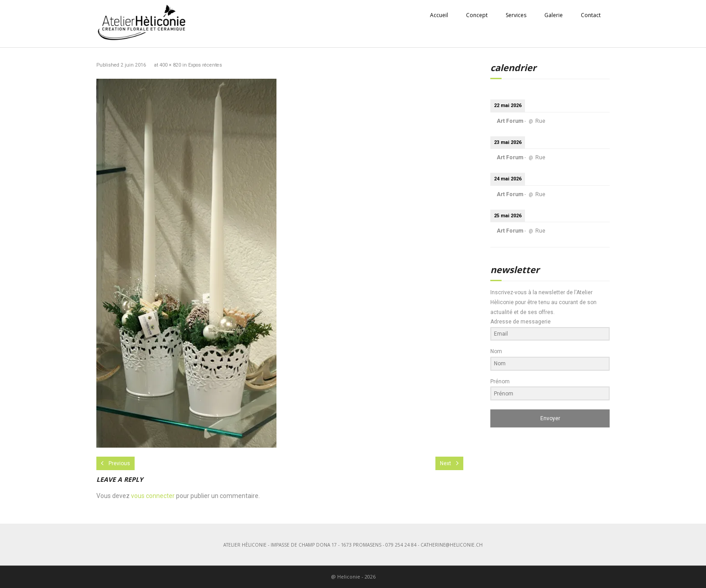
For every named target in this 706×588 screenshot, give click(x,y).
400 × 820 (170, 65)
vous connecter (153, 496)
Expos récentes (205, 65)
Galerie (554, 15)
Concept (477, 15)
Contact (591, 15)
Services (516, 15)
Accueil (439, 15)
